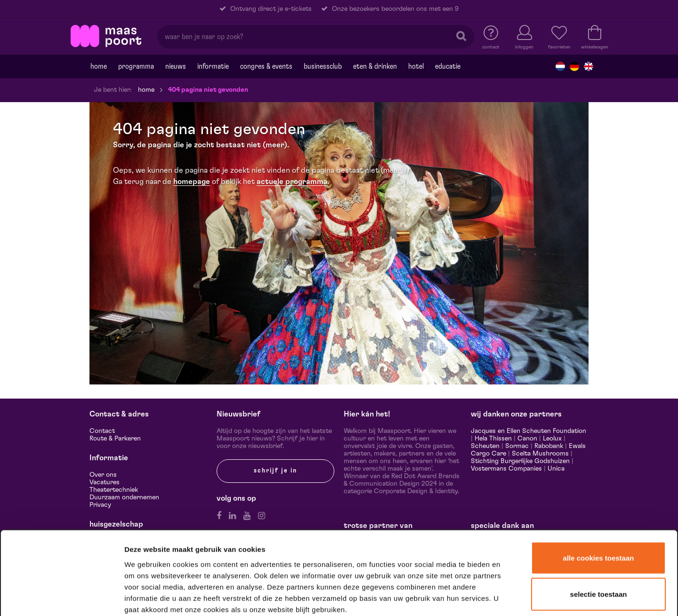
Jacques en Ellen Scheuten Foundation (529, 431)
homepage (192, 182)
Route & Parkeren (115, 439)
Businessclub (323, 66)
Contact (102, 431)
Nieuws (176, 66)
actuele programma (292, 182)
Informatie (213, 66)
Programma (136, 66)
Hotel (416, 66)
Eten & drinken (375, 66)
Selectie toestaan (599, 516)
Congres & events (266, 66)
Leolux (552, 439)
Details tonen (510, 596)
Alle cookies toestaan (599, 479)
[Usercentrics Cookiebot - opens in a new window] (62, 597)
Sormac (517, 446)
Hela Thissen (493, 439)
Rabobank (549, 446)
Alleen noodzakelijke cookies (598, 551)
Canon (527, 439)
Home (99, 66)
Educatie (448, 66)
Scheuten (485, 446)
